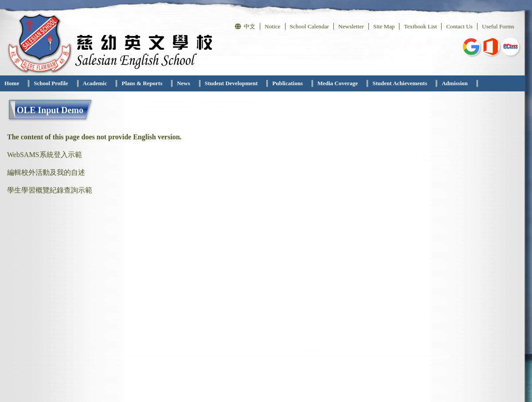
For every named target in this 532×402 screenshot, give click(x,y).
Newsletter (351, 26)
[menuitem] (15, 83)
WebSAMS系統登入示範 (45, 155)
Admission (455, 83)
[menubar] (239, 83)
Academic (95, 83)
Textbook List (420, 26)
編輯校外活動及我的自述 (46, 172)
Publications (288, 83)
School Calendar (309, 26)
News (184, 83)
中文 (245, 26)
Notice (273, 26)
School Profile (51, 83)
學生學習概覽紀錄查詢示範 (50, 190)
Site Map (384, 26)
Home (12, 83)
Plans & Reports (142, 83)
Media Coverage (338, 83)
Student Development (231, 83)
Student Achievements (400, 83)
